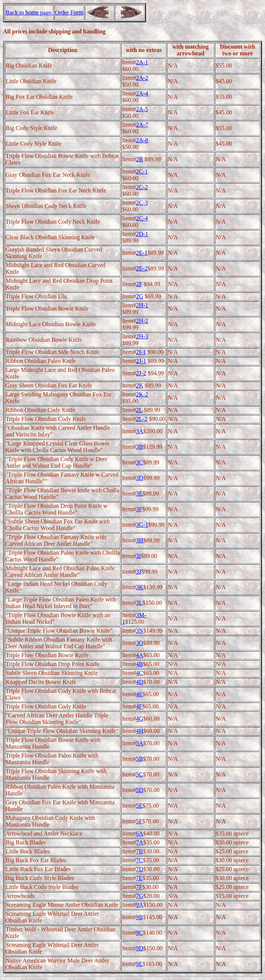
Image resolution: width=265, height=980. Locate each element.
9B (140, 917)
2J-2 (141, 373)
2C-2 (142, 187)
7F (139, 887)
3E (139, 494)
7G (140, 896)
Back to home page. (29, 12)
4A (140, 655)
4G (140, 719)
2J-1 (141, 361)
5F (139, 821)
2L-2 (142, 419)
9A (140, 905)
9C (140, 933)
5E (139, 806)
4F (139, 706)
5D (140, 790)
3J (139, 572)
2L (139, 410)
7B (140, 851)
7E (139, 878)
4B (140, 664)
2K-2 (142, 394)
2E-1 (142, 253)
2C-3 (142, 203)
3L (139, 603)
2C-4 (142, 218)
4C (140, 673)
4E (139, 694)
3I (138, 556)
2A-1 (142, 62)
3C (140, 462)
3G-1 (142, 525)
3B (140, 447)
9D (140, 948)
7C (140, 860)
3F (139, 509)
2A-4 (142, 93)
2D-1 (142, 234)
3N (140, 631)
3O (140, 643)
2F (139, 284)
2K (140, 385)
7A (140, 842)
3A (140, 431)
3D (140, 478)
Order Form (69, 12)
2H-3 (142, 336)
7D (140, 869)
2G (140, 296)
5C (140, 774)
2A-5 (142, 109)
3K (140, 587)
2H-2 (142, 321)
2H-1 (142, 305)
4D (140, 682)
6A (140, 833)
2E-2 (142, 268)
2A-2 (142, 78)
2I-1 (141, 352)
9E (139, 964)
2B (140, 159)
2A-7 (142, 125)
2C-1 (142, 171)
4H (140, 731)
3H (140, 540)
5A (140, 743)
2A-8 (142, 140)
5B (140, 759)
